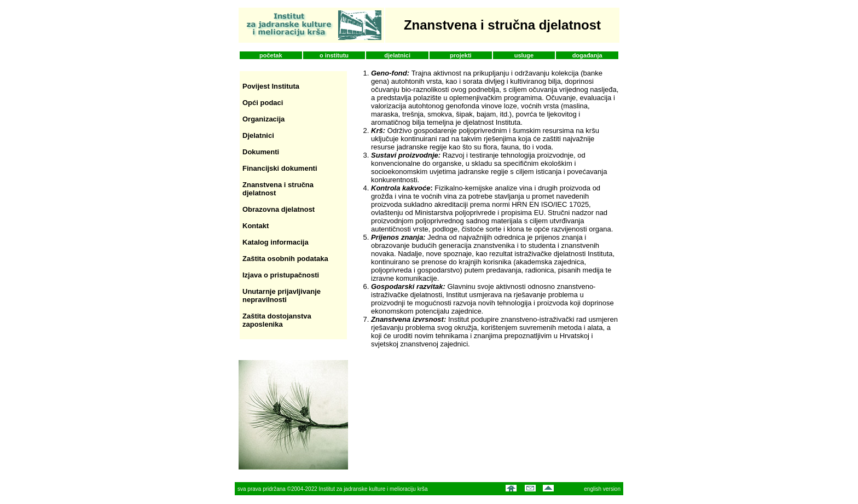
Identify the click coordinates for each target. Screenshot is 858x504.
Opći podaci (263, 103)
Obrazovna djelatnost (279, 209)
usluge (524, 55)
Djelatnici (258, 135)
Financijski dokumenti (280, 168)
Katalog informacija (276, 242)
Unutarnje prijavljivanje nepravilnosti (282, 296)
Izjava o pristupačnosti (281, 275)
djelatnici (397, 55)
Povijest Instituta (271, 86)
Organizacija (263, 119)
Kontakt (256, 226)
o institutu (334, 55)
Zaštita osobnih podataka (285, 259)
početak (271, 55)
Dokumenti (261, 152)
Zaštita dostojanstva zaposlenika (277, 320)
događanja (587, 55)
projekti (461, 55)
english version (602, 489)
